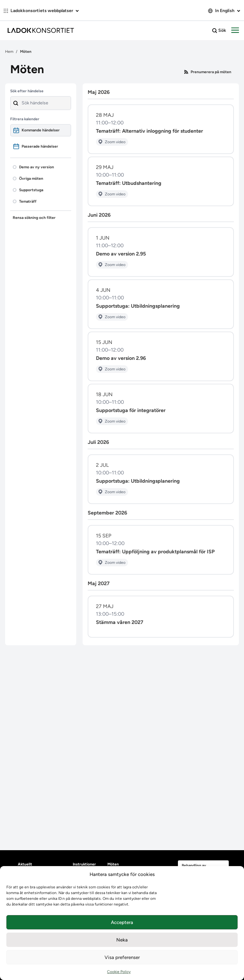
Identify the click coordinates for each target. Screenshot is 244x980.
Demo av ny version (33, 167)
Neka (122, 940)
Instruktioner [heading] (84, 864)
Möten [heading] (113, 864)
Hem (9, 52)
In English (224, 11)
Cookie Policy (119, 972)
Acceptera (122, 922)
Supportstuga (28, 190)
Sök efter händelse (27, 91)
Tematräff (25, 201)
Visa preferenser (122, 957)
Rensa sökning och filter (34, 218)
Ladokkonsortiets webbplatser (41, 11)
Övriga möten (28, 178)
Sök (219, 31)
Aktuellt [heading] (25, 864)
